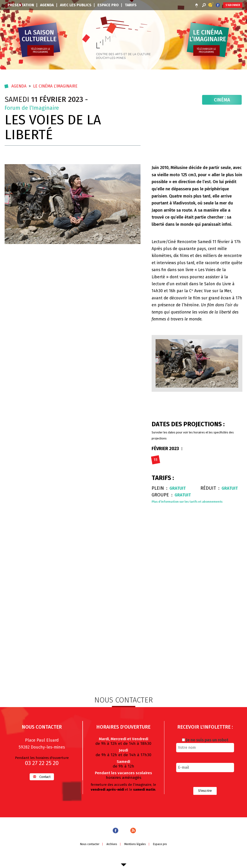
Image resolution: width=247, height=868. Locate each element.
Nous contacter (89, 851)
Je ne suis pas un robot (205, 747)
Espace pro (108, 5)
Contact (42, 784)
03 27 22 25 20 (42, 770)
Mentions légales (135, 851)
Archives (112, 851)
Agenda (47, 5)
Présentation (21, 5)
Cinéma (223, 100)
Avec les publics (76, 5)
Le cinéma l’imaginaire (56, 86)
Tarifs (131, 5)
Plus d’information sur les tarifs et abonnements (188, 501)
